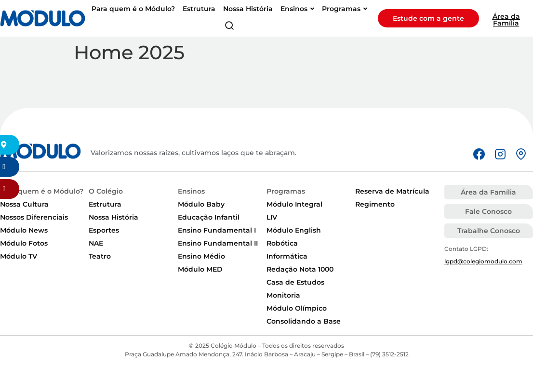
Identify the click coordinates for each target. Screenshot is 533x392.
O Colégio (106, 191)
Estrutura (105, 204)
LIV (272, 217)
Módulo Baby (201, 204)
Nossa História (113, 217)
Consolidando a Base (304, 321)
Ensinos (191, 191)
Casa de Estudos (295, 282)
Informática (287, 256)
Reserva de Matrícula (392, 191)
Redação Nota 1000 (300, 269)
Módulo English (294, 230)
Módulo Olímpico (297, 308)
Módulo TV (19, 256)
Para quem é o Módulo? (42, 191)
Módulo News (24, 230)
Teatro (100, 256)
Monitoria (283, 295)
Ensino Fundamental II (218, 243)
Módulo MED (200, 269)
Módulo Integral (294, 204)
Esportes (104, 230)
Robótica (282, 243)
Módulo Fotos (24, 243)
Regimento (375, 204)
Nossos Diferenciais (34, 217)
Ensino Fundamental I (217, 230)
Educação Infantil (209, 217)
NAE (96, 243)
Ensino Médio (201, 256)
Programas (286, 191)
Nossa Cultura (24, 204)
